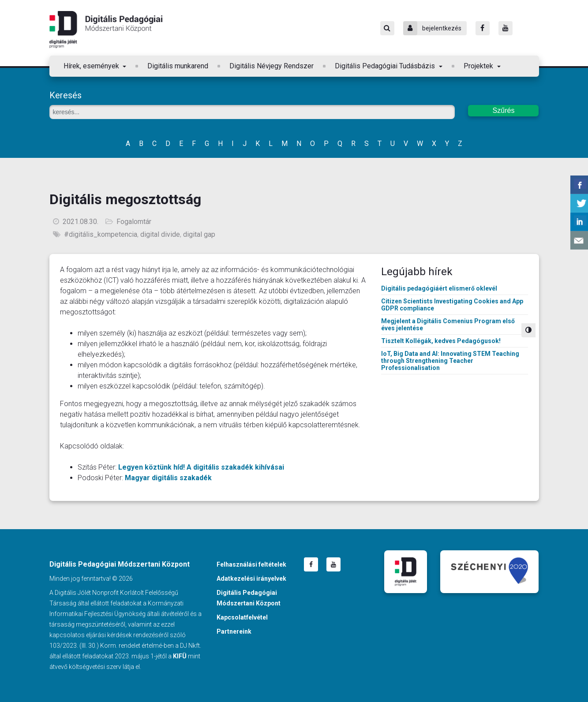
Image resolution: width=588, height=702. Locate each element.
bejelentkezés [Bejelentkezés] (432, 28)
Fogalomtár (134, 222)
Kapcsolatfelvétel (242, 617)
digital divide (160, 234)
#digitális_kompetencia (101, 234)
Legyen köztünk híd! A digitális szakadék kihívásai (201, 467)
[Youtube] (506, 28)
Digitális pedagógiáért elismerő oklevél (439, 288)
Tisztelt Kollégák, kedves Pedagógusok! (441, 341)
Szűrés (504, 110)
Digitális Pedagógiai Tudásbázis (386, 66)
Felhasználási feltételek (251, 564)
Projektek (479, 66)
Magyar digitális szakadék (168, 478)
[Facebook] (483, 28)
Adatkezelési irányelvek (251, 579)
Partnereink (234, 631)
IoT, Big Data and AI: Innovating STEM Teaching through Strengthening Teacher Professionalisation (450, 361)
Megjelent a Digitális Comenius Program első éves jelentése (448, 325)
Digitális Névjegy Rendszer (272, 66)
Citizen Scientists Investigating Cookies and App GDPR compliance (452, 305)
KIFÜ (180, 656)
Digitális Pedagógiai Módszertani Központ (106, 30)
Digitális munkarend (178, 66)
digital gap (199, 234)
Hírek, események (92, 66)
